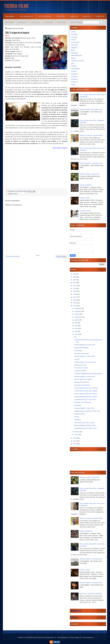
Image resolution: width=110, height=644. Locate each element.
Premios (74, 40)
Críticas (16, 194)
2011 (75, 444)
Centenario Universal (78, 61)
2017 (75, 297)
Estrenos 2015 (9, 22)
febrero (77, 432)
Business (74, 617)
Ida (75, 337)
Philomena (78, 420)
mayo (77, 329)
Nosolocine (74, 74)
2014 (75, 306)
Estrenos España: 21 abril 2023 (89, 174)
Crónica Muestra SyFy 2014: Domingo (86, 388)
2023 (75, 280)
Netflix (73, 50)
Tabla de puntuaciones (45, 16)
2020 (75, 288)
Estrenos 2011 (62, 22)
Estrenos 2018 (73, 16)
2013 (75, 438)
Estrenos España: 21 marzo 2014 (85, 356)
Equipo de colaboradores (78, 22)
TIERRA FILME (16, 6)
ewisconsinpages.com (76, 637)
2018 (75, 294)
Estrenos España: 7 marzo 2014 (84, 408)
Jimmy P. (77, 359)
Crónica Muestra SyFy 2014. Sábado (86, 391)
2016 (75, 300)
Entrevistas (74, 45)
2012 (75, 441)
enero (77, 435)
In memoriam (75, 42)
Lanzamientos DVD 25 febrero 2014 (85, 428)
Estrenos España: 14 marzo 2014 (85, 376)
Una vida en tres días (81, 368)
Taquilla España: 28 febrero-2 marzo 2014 (87, 411)
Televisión (74, 48)
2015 (75, 303)
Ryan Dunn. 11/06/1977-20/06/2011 (91, 594)
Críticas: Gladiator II (86, 185)
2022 (75, 283)
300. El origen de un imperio (83, 379)
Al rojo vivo (74, 82)
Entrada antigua (61, 257)
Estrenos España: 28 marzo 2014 (85, 345)
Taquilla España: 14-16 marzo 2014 (85, 362)
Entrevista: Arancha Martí (82, 385)
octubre (77, 314)
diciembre (78, 308)
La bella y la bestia (80, 371)
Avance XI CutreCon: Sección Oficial (91, 135)
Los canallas (78, 351)
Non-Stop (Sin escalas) (81, 353)
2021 (75, 286)
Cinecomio (74, 79)
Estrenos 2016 (100, 16)
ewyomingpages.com (88, 637)
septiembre (78, 317)
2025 (75, 274)
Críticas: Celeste (85, 198)
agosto (77, 320)
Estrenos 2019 (60, 16)
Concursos (74, 77)
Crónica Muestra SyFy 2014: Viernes (86, 394)
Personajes (74, 53)
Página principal (10, 16)
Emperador (78, 405)
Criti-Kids (74, 71)
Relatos (73, 58)
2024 (75, 277)
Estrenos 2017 (87, 16)
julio (76, 323)
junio (76, 326)
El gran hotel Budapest (81, 348)
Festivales (74, 37)
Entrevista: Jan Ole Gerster (83, 402)
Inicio (38, 255)
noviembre (78, 311)
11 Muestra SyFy (79, 414)
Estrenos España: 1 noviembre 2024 (91, 163)
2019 (75, 291)
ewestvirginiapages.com (63, 637)
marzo (77, 334)
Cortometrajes (75, 69)
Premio (73, 85)
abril (76, 331)
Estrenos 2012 (49, 22)
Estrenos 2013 (36, 22)
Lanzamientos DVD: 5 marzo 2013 (85, 400)
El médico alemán (85, 211)
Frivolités (74, 66)
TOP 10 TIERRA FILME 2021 (26, 16)
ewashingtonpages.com (50, 637)
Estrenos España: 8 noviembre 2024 (91, 109)
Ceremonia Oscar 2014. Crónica (84, 423)
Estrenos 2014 (23, 22)
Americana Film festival (81, 382)
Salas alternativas (77, 55)
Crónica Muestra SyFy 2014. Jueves (86, 397)
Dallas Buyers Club (80, 365)
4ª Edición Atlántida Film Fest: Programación (88, 374)
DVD (72, 63)
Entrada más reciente (13, 256)
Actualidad (74, 34)
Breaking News (76, 611)
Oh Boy (77, 417)
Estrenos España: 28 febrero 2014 (85, 425)
